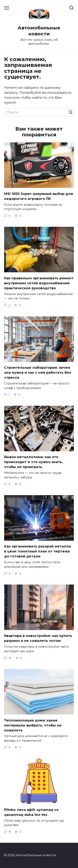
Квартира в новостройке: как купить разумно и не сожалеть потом (38, 638)
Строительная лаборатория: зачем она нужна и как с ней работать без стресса (38, 373)
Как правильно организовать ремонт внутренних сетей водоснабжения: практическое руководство (39, 283)
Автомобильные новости (39, 31)
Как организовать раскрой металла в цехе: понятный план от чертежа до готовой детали (38, 551)
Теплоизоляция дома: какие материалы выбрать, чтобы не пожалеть (33, 725)
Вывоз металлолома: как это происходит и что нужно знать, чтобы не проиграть (33, 462)
